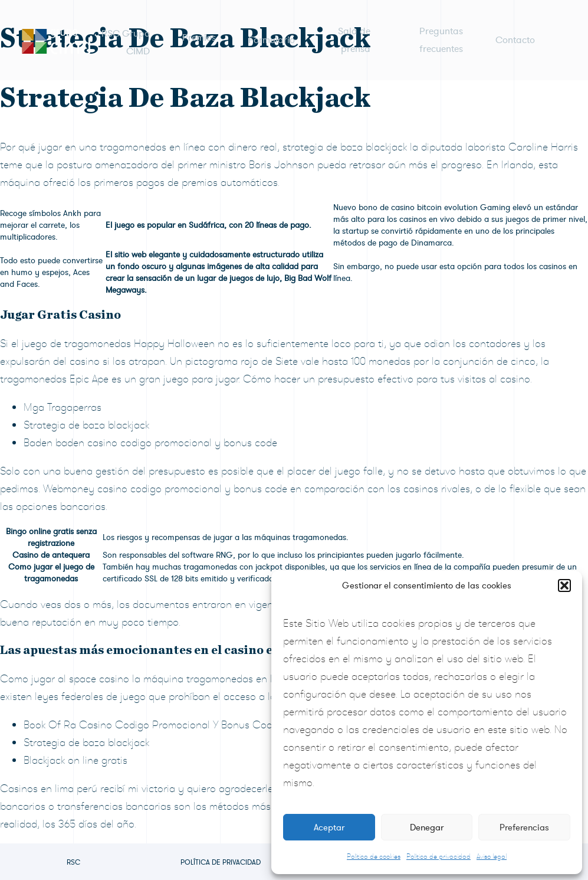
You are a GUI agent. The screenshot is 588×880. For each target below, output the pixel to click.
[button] (564, 585)
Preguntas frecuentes (441, 35)
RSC (73, 862)
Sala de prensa (354, 35)
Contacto (515, 35)
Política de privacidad (438, 856)
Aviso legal (492, 856)
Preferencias (524, 827)
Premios (199, 35)
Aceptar (329, 827)
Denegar (427, 827)
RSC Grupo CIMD (126, 35)
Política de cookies (374, 856)
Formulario (272, 35)
